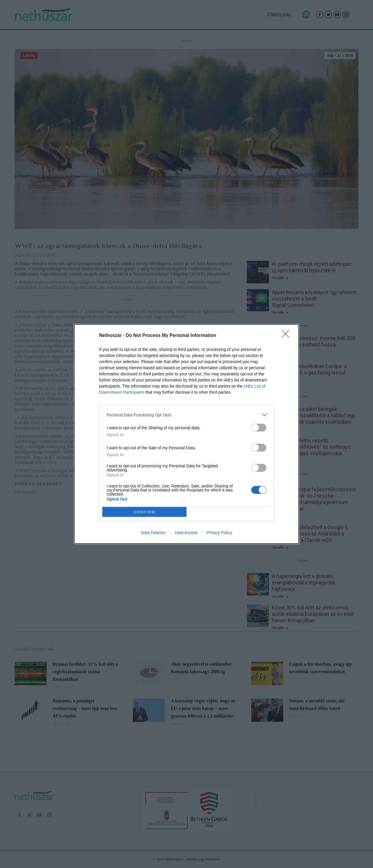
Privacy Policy (219, 533)
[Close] (287, 336)
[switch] (259, 428)
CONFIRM (144, 512)
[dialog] (186, 434)
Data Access (186, 533)
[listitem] (186, 415)
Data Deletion (153, 533)
